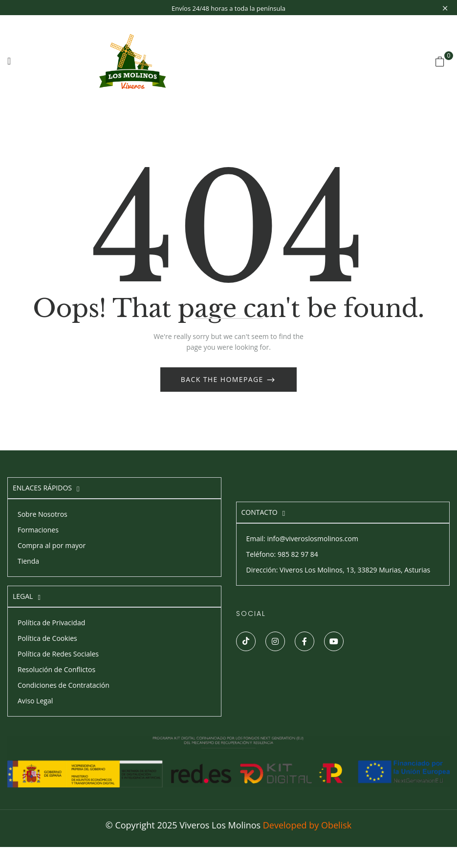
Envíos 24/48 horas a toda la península (228, 8)
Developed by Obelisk (307, 825)
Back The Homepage (223, 379)
